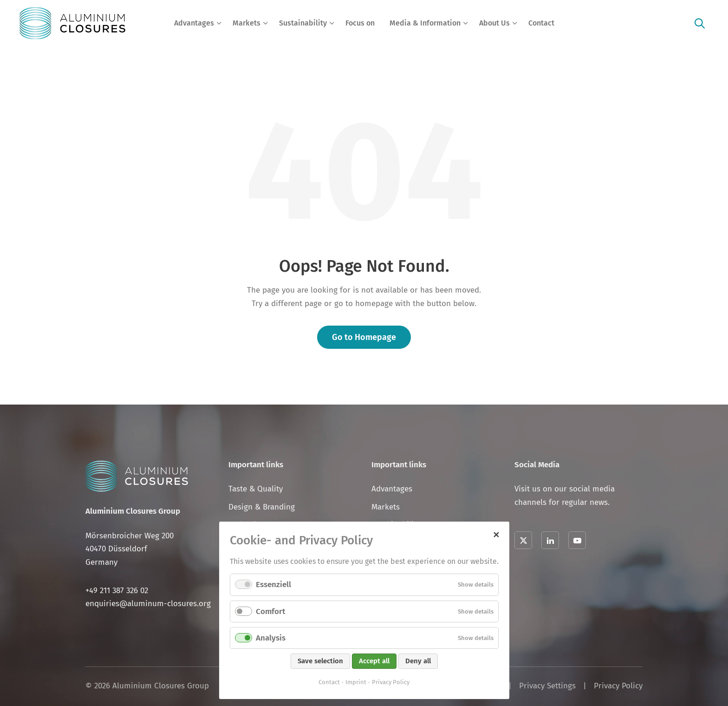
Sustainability (303, 23)
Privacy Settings (547, 686)
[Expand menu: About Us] (515, 23)
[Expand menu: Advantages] (219, 23)
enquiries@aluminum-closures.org (148, 604)
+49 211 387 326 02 (117, 591)
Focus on (360, 23)
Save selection (320, 661)
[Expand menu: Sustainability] (332, 23)
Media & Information (425, 23)
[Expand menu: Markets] (266, 23)
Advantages (194, 23)
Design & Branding (262, 507)
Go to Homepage (364, 337)
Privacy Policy (618, 686)
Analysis (271, 638)
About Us (494, 23)
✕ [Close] (496, 534)
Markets (247, 23)
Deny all (418, 661)
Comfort (270, 611)
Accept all (374, 661)
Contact (541, 23)
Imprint (356, 682)
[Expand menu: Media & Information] (466, 23)
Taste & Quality (256, 489)
